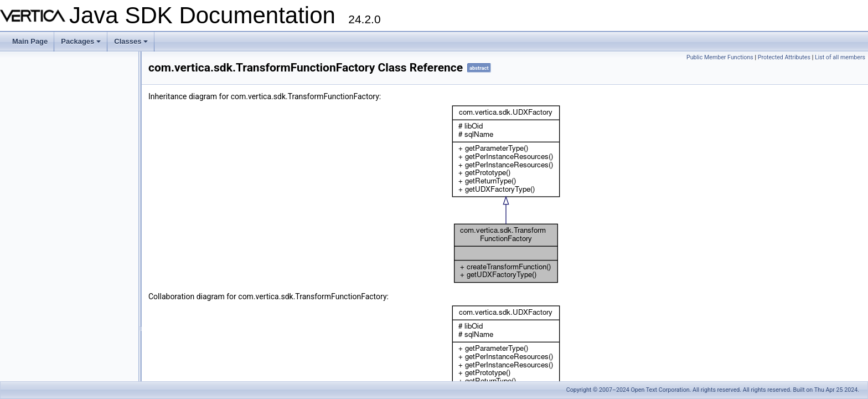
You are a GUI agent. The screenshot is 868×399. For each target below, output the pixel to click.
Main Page (30, 41)
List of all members (840, 57)
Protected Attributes (784, 57)
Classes (132, 44)
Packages (82, 44)
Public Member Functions (720, 57)
